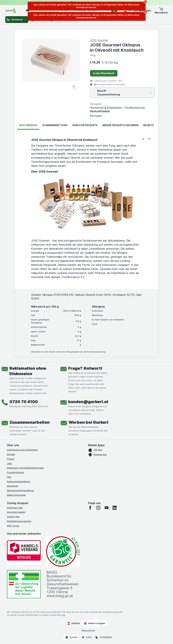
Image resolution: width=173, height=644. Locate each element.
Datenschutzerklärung (18, 481)
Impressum (13, 486)
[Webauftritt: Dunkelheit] (103, 637)
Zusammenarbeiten (30, 422)
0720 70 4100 (24, 402)
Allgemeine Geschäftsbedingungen (25, 468)
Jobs (9, 463)
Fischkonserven (135, 107)
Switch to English (95, 623)
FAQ (9, 477)
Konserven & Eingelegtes (106, 107)
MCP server (13, 526)
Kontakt (11, 454)
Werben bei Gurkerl (88, 422)
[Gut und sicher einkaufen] (63, 551)
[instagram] (98, 508)
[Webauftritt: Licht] (86, 637)
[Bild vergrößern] (75, 88)
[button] (161, 11)
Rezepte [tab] (149, 125)
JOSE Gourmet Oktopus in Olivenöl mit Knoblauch (117, 47)
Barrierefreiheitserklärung (20, 490)
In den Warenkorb (104, 73)
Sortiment (17, 20)
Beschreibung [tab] (28, 125)
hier (64, 615)
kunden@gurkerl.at (88, 402)
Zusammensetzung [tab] (55, 125)
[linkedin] (115, 508)
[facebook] (90, 508)
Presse (11, 459)
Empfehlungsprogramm (19, 521)
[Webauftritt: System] (71, 637)
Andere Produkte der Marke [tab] (120, 125)
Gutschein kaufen (16, 512)
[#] (24, 584)
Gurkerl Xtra (13, 517)
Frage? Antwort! (85, 368)
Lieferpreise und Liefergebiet (22, 450)
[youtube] (106, 508)
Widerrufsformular (16, 495)
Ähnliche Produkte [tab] (85, 125)
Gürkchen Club (15, 508)
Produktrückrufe (15, 472)
